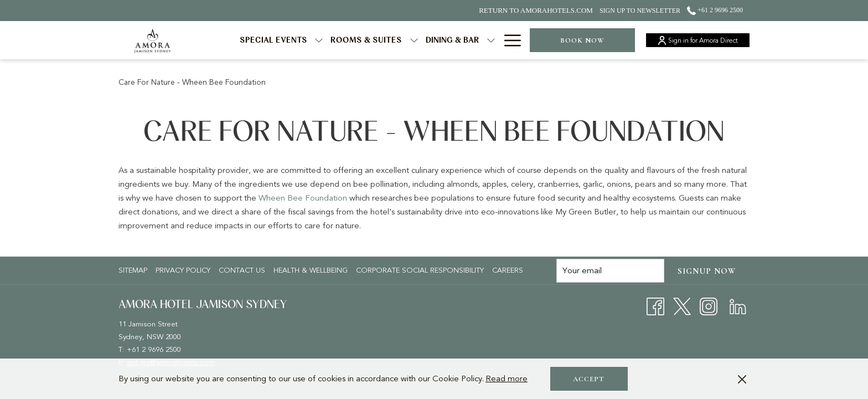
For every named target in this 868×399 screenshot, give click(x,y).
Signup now (707, 271)
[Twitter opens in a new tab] (682, 306)
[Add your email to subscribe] (610, 271)
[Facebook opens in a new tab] (655, 306)
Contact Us (242, 270)
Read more (507, 378)
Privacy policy (183, 270)
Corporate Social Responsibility (420, 270)
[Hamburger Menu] (508, 40)
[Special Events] (274, 40)
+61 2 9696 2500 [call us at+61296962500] (715, 10)
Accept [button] (589, 379)
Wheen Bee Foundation (303, 198)
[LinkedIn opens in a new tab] (738, 306)
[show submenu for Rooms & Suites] (414, 40)
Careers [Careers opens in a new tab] (509, 270)
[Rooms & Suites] (366, 40)
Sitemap (133, 270)
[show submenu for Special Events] (319, 40)
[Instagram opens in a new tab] (709, 306)
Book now (582, 40)
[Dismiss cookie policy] (742, 379)
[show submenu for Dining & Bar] (491, 40)
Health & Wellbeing (311, 270)
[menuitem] (134, 270)
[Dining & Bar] (453, 40)
